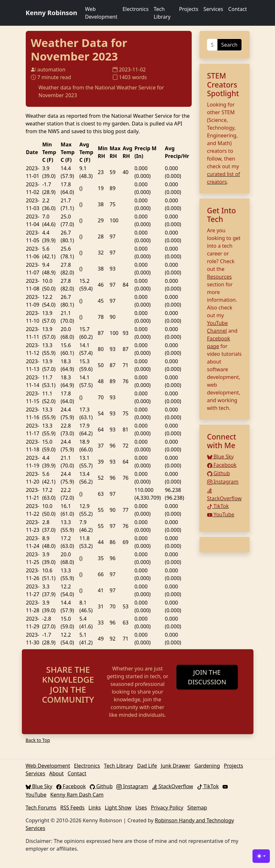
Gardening (207, 766)
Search (229, 45)
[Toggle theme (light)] (261, 856)
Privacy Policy (167, 808)
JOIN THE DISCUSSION (207, 677)
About (56, 773)
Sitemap (197, 808)
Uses (141, 808)
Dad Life (147, 766)
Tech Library (162, 13)
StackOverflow (173, 786)
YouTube (221, 514)
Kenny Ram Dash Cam (77, 795)
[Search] (212, 45)
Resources (220, 277)
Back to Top (38, 740)
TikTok (218, 506)
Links (95, 808)
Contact (238, 9)
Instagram (223, 482)
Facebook (222, 465)
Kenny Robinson (52, 13)
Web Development (101, 13)
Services (213, 9)
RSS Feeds (72, 808)
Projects (189, 9)
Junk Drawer (176, 766)
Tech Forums (41, 808)
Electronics (136, 9)
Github (219, 473)
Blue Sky (220, 457)
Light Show (118, 808)
